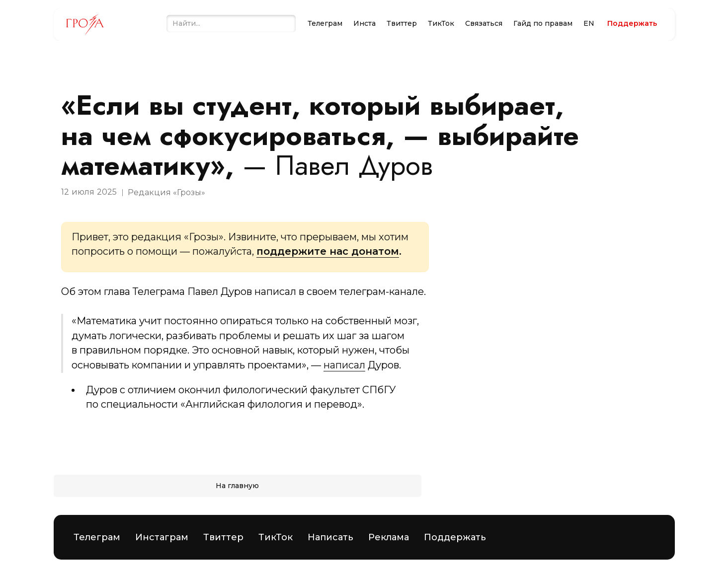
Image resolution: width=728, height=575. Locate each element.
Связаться (484, 23)
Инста (364, 23)
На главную (237, 486)
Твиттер (402, 23)
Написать (330, 537)
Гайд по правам (543, 23)
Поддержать (455, 537)
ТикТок (441, 23)
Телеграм (325, 23)
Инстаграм (162, 537)
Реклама (389, 537)
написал (344, 365)
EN (589, 23)
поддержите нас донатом (328, 251)
